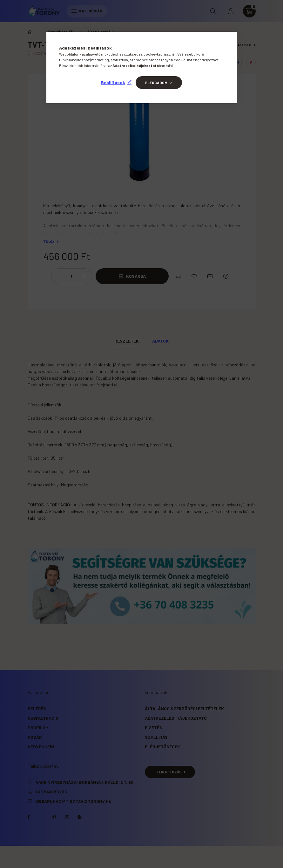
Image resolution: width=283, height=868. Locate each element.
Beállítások (113, 82)
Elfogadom (156, 83)
